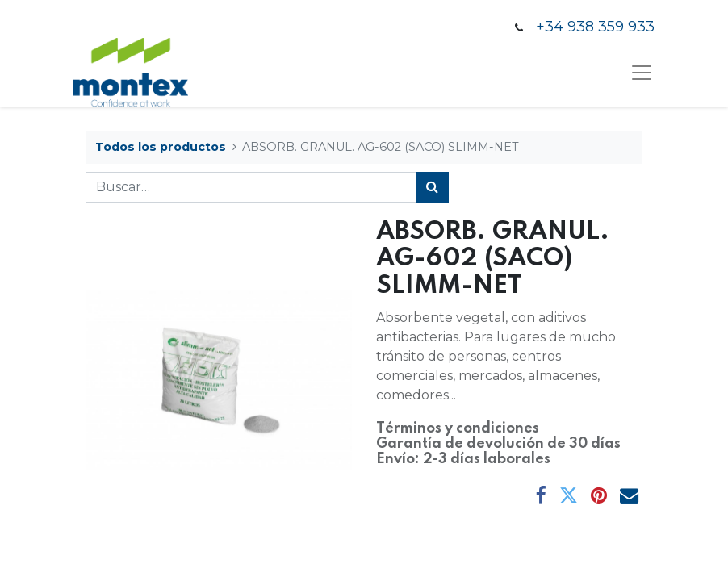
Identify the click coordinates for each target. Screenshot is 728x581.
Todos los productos (161, 147)
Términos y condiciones (458, 428)
